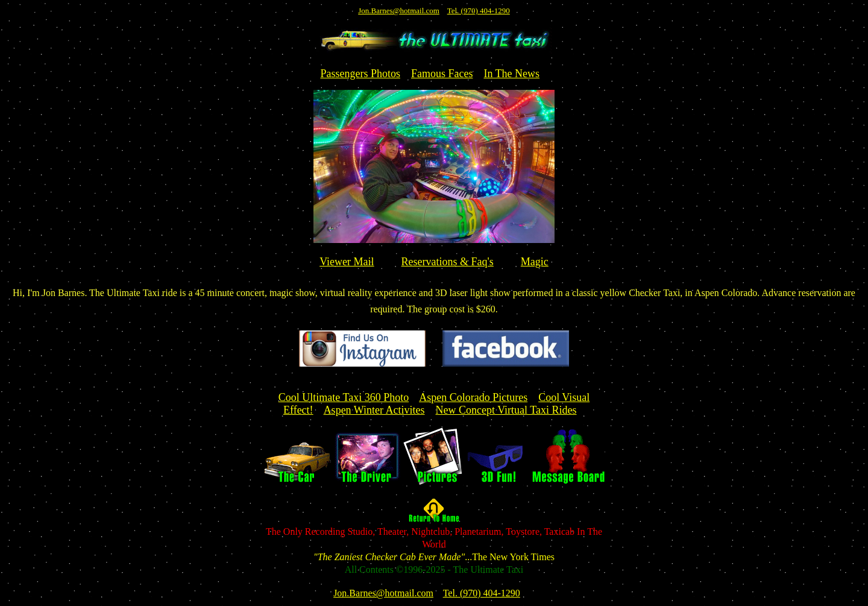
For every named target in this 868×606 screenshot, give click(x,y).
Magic (535, 262)
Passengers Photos (360, 74)
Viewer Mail (347, 262)
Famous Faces (442, 74)
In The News (511, 74)
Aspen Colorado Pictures (473, 397)
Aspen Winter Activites (374, 410)
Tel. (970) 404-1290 (479, 11)
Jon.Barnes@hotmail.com (399, 11)
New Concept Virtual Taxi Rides (506, 410)
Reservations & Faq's (448, 262)
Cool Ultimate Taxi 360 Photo (344, 397)
